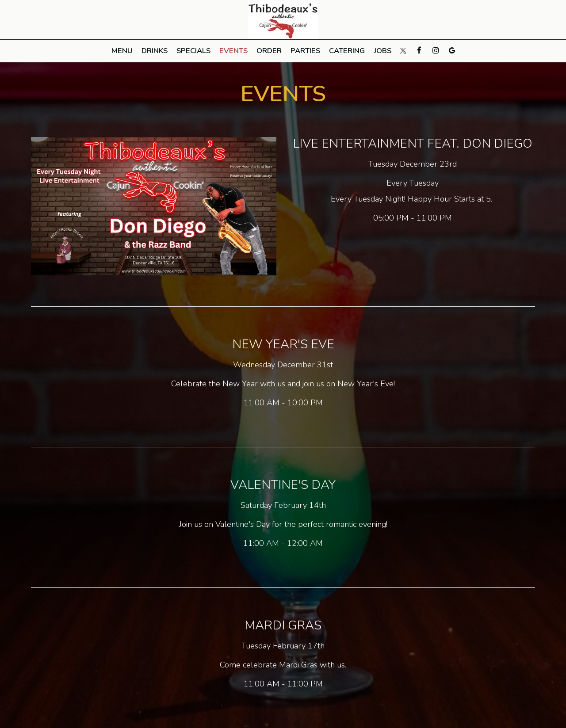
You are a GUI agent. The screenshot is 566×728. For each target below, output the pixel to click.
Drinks (155, 51)
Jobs (382, 51)
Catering (347, 51)
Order (269, 51)
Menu (122, 51)
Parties (305, 51)
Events (233, 51)
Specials (193, 51)
